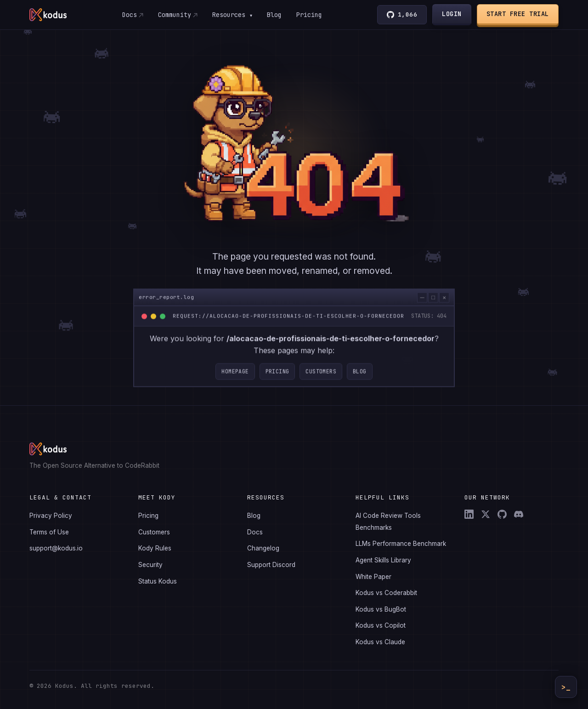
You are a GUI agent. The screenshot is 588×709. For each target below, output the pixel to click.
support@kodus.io (56, 548)
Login (452, 14)
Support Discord (271, 565)
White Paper (373, 577)
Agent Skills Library (383, 560)
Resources (232, 15)
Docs (129, 15)
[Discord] (519, 514)
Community (174, 15)
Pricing (309, 15)
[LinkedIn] (469, 514)
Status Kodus (158, 581)
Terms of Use (49, 532)
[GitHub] (502, 514)
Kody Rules (155, 548)
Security (150, 565)
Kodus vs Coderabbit (386, 593)
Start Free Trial (518, 14)
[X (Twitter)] (486, 514)
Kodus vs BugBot (381, 609)
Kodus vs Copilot (381, 625)
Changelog (263, 548)
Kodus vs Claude (380, 642)
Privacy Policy (51, 516)
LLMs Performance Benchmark (401, 544)
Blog (274, 15)
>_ (566, 687)
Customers (321, 376)
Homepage (235, 376)
